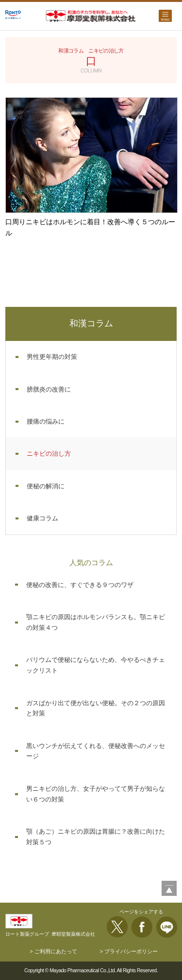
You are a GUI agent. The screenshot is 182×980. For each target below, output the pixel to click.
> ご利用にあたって (53, 951)
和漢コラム (91, 323)
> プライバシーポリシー (128, 951)
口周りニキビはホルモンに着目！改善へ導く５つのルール (90, 227)
